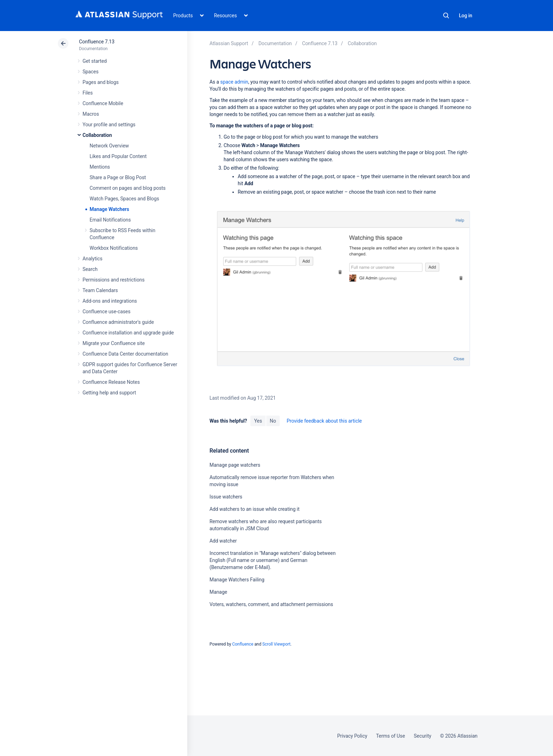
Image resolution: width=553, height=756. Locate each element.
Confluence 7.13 (97, 42)
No (273, 421)
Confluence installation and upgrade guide (128, 333)
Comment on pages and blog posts (128, 188)
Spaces (90, 72)
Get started (95, 61)
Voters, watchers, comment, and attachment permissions (271, 604)
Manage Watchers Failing (237, 580)
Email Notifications (110, 220)
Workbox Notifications (114, 248)
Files (88, 93)
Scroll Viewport (276, 644)
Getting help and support (109, 393)
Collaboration (97, 135)
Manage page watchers (235, 465)
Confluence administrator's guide (118, 322)
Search (446, 16)
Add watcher (223, 541)
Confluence (243, 644)
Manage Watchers (109, 209)
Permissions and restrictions (114, 280)
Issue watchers (226, 497)
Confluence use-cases (107, 312)
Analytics (92, 259)
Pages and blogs (101, 82)
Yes (258, 421)
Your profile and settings (109, 125)
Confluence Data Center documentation (125, 354)
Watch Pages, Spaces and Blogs (124, 199)
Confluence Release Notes (111, 382)
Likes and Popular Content (118, 156)
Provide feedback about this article (324, 421)
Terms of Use (390, 736)
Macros (91, 114)
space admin (234, 82)
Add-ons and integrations (110, 301)
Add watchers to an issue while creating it (254, 509)
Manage (218, 592)
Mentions (100, 167)
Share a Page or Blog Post (118, 177)
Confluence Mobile (103, 103)
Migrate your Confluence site (114, 343)
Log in (466, 16)
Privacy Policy (352, 736)
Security (423, 736)
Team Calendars (100, 290)
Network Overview (109, 146)
